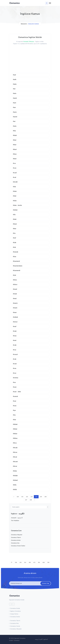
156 (16, 562)
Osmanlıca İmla (15, 543)
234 (36, 497)
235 (41, 497)
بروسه (37, 639)
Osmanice (17, 640)
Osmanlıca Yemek (15, 626)
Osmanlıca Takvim (16, 537)
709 (48, 562)
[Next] (35, 500)
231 (22, 497)
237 (26, 500)
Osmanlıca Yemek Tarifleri (18, 546)
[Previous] (14, 497)
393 (30, 562)
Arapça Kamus (14, 614)
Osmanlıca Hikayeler (17, 535)
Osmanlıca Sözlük (15, 608)
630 (44, 562)
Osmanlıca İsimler (16, 540)
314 (25, 562)
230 (18, 497)
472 (34, 562)
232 (27, 497)
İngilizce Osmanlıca (15, 611)
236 (45, 497)
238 (31, 500)
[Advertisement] (23, 60)
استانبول (45, 639)
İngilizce (24, 24)
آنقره (41, 639)
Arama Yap (46, 583)
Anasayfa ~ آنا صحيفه (17, 518)
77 (12, 562)
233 (32, 497)
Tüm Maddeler (15, 521)
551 (39, 562)
